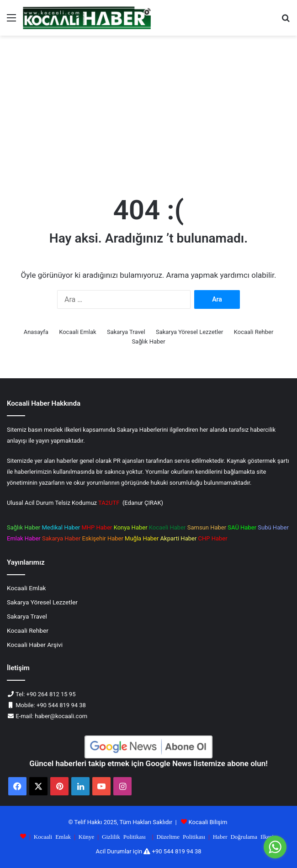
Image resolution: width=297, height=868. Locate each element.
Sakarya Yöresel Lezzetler (190, 332)
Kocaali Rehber (254, 332)
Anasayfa (36, 332)
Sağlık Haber (148, 341)
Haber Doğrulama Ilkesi (243, 836)
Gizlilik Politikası (124, 836)
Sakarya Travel (126, 332)
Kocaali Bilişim (208, 822)
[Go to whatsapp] (275, 847)
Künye (87, 836)
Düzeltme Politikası (181, 836)
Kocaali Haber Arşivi (35, 645)
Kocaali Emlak (78, 332)
